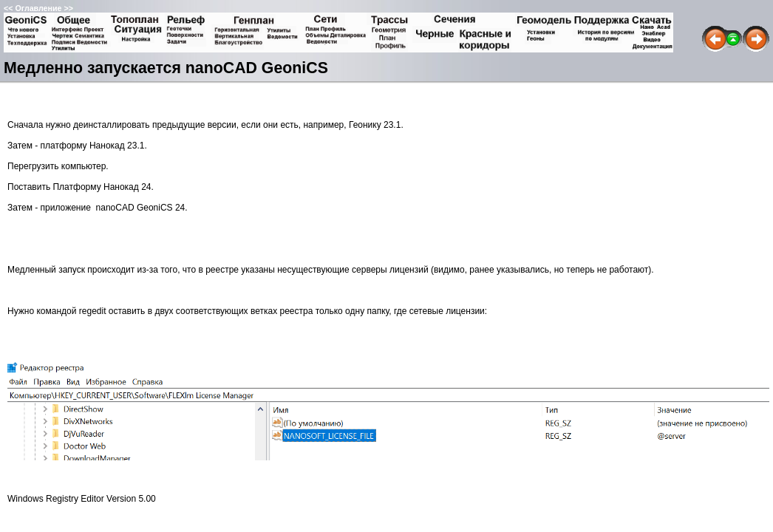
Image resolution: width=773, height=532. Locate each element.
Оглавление (38, 8)
